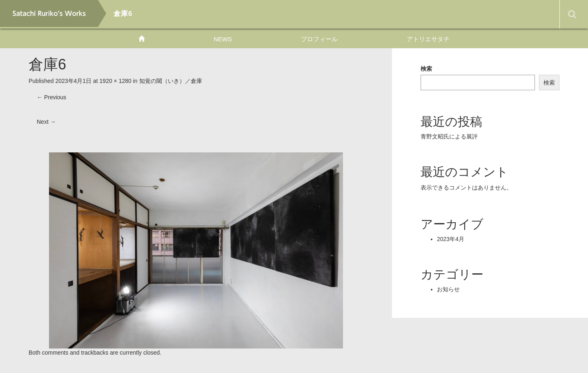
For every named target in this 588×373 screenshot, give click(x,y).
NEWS (223, 39)
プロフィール (319, 39)
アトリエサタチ (428, 39)
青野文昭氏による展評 (449, 136)
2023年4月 (451, 239)
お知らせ (448, 289)
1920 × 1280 (116, 81)
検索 (426, 69)
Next (46, 122)
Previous (51, 97)
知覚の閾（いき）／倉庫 (171, 81)
